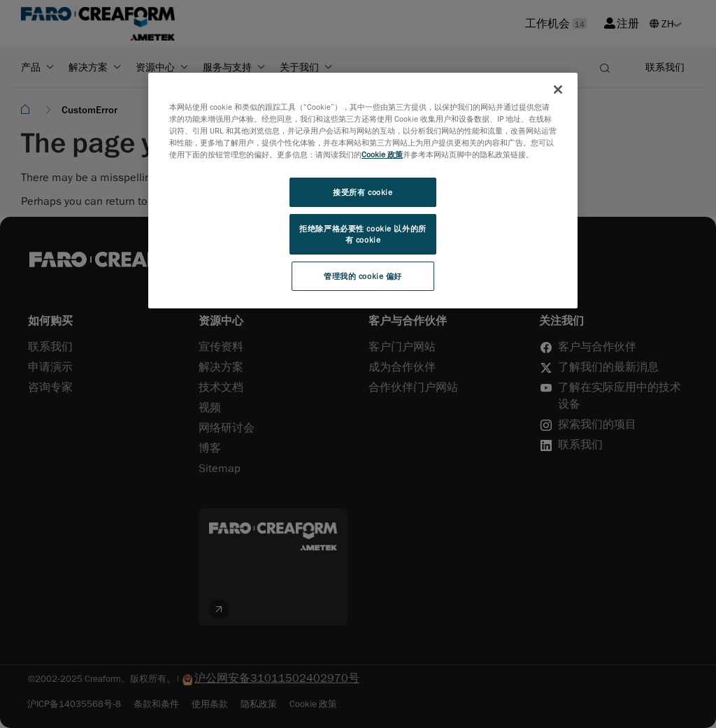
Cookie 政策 (382, 154)
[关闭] (558, 90)
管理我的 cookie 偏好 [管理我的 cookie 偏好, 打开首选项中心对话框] (363, 276)
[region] (363, 191)
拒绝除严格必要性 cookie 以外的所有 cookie (363, 234)
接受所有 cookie (363, 192)
